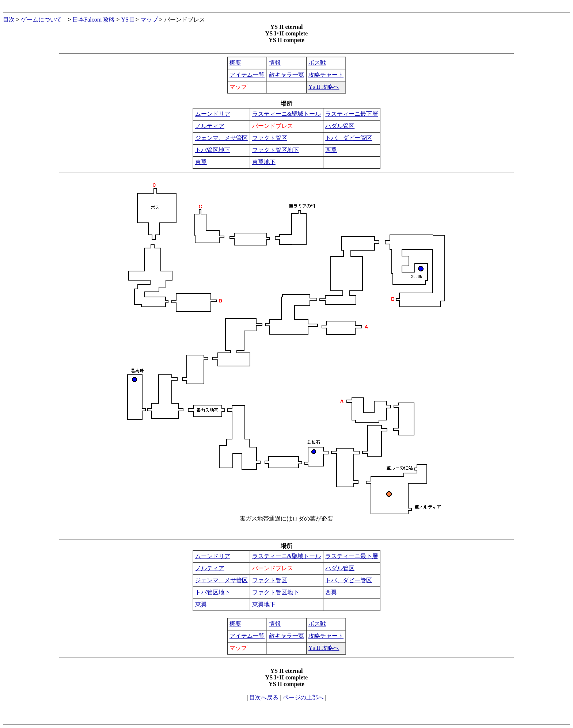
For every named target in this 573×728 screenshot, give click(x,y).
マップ (149, 20)
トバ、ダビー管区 (349, 138)
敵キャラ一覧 (286, 75)
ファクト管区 (270, 138)
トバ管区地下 (213, 150)
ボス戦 (317, 63)
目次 (9, 20)
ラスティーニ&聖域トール (286, 114)
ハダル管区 (340, 126)
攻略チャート (326, 75)
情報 (275, 63)
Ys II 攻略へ (324, 87)
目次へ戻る (264, 697)
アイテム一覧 (247, 75)
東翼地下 (264, 162)
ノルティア (210, 126)
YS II (127, 20)
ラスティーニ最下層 (352, 114)
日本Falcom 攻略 (94, 20)
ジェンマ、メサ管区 (221, 138)
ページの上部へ (303, 697)
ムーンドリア (213, 114)
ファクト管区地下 (276, 150)
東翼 (201, 162)
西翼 (331, 150)
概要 (235, 63)
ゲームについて (41, 20)
